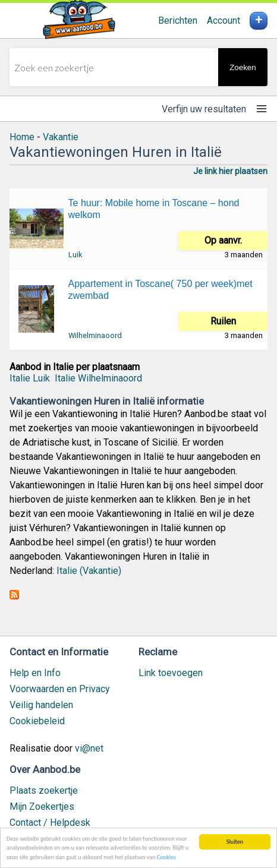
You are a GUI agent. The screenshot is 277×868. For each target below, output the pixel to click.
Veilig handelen (41, 705)
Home (22, 137)
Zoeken (243, 67)
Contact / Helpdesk (50, 823)
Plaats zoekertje (44, 790)
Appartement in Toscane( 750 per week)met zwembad (160, 290)
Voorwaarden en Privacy (60, 689)
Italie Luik (30, 378)
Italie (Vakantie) (89, 571)
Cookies (166, 858)
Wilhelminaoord (95, 335)
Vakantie (61, 137)
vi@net (89, 748)
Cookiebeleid (37, 721)
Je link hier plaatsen (230, 171)
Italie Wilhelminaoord (98, 378)
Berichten (178, 20)
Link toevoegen (171, 673)
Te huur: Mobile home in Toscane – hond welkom (154, 209)
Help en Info (35, 673)
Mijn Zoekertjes (42, 807)
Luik (75, 255)
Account (224, 20)
